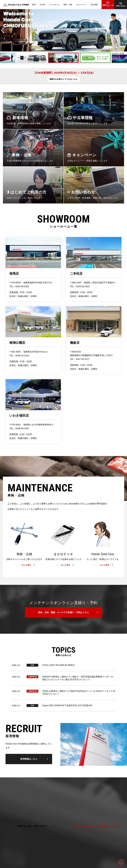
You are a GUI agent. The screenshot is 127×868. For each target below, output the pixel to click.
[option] (63, 30)
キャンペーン (81, 5)
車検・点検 (68, 5)
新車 (34, 5)
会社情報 (94, 5)
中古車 (42, 5)
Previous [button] (3, 30)
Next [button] (124, 30)
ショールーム (54, 5)
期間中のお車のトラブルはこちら (63, 79)
